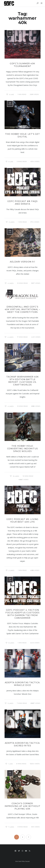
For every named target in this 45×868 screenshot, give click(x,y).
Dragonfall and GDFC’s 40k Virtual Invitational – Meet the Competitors (23, 309)
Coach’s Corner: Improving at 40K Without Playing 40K (23, 806)
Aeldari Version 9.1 (22, 262)
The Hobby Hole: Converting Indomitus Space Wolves (23, 449)
